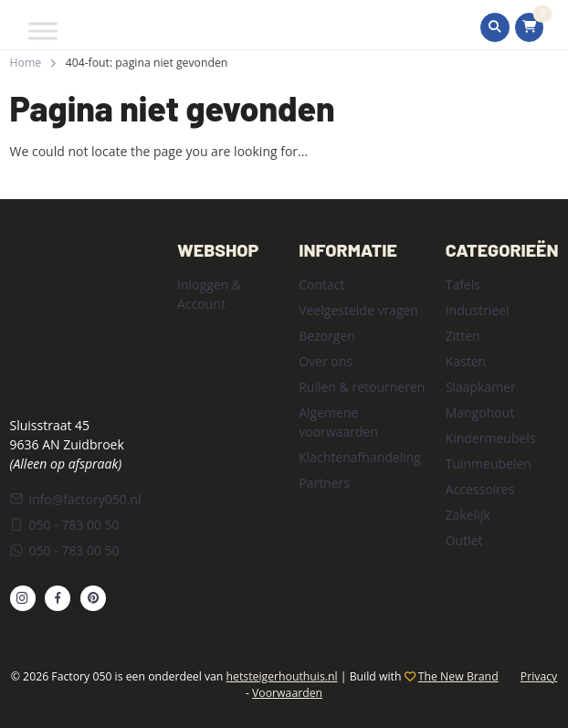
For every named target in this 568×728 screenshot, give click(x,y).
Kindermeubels (491, 438)
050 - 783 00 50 (65, 525)
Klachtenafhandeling (360, 457)
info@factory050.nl (76, 499)
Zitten (463, 336)
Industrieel (478, 310)
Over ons (326, 361)
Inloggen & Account (209, 294)
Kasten (466, 361)
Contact (321, 285)
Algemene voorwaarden (338, 422)
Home (26, 63)
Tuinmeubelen (489, 464)
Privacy (539, 676)
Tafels (463, 285)
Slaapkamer (481, 387)
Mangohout (480, 412)
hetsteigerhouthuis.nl (282, 676)
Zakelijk (468, 515)
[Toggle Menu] (43, 31)
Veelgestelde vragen (358, 310)
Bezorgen (327, 336)
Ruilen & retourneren (362, 387)
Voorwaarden (287, 693)
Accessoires (480, 489)
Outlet (464, 540)
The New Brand (458, 676)
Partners (324, 483)
